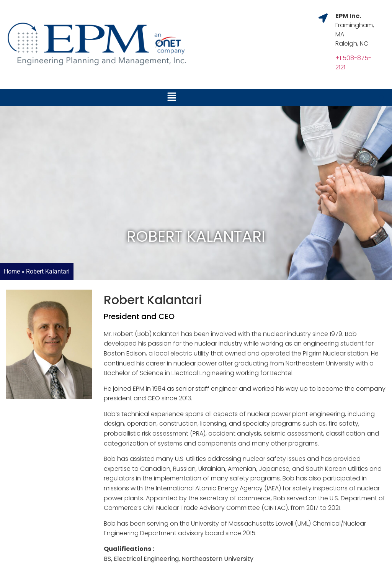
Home (12, 271)
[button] (171, 98)
